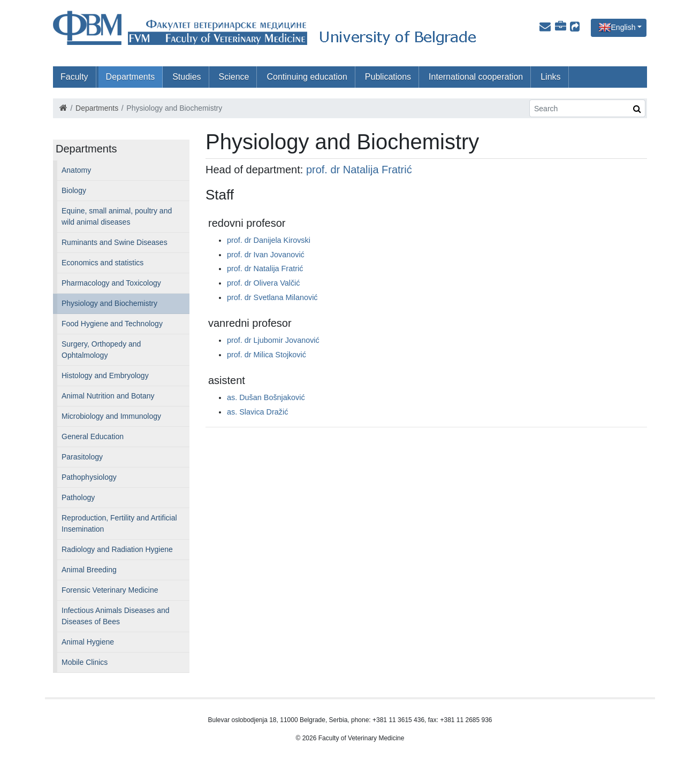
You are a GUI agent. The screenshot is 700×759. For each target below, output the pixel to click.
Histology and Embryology (105, 375)
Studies (187, 77)
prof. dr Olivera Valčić (264, 283)
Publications (388, 77)
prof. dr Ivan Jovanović (266, 255)
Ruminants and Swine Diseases (115, 242)
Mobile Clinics (85, 662)
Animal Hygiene (88, 642)
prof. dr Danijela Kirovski (269, 240)
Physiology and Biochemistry (109, 303)
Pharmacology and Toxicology (111, 283)
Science (234, 77)
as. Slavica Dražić (257, 412)
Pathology (78, 497)
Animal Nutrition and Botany (108, 396)
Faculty (74, 77)
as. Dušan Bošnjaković (266, 397)
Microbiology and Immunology (111, 416)
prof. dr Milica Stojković (267, 355)
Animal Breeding (89, 570)
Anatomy (76, 170)
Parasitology (82, 457)
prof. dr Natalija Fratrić (359, 170)
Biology (74, 190)
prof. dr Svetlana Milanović (272, 297)
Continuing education (307, 77)
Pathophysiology (89, 477)
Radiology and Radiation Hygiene (117, 549)
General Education (93, 436)
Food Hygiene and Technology (112, 324)
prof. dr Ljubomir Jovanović (273, 340)
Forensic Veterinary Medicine (110, 590)
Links (550, 77)
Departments (131, 77)
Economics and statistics (102, 263)
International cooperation (476, 77)
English (623, 27)
